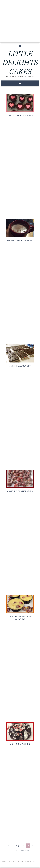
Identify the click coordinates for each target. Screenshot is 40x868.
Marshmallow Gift (20, 366)
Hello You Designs (20, 863)
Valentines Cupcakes (20, 116)
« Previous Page (13, 846)
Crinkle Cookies (20, 744)
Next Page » (26, 850)
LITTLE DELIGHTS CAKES (20, 62)
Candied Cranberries (20, 491)
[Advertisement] (20, 21)
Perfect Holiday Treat (20, 241)
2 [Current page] (28, 846)
